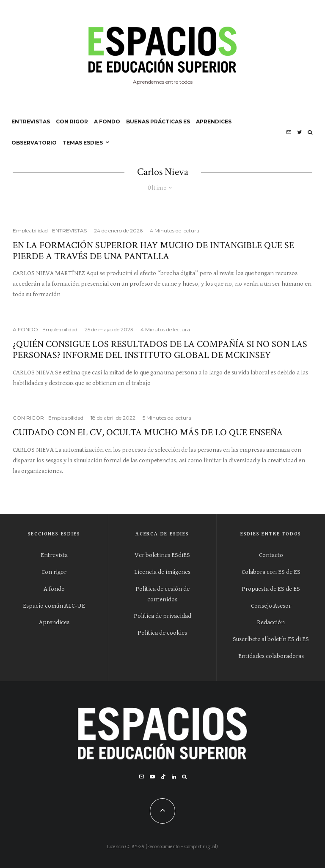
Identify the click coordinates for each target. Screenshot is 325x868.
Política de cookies (162, 633)
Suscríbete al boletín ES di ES (271, 639)
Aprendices (54, 622)
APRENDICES (214, 121)
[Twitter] (299, 132)
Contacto (271, 555)
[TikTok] (163, 777)
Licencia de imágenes (162, 572)
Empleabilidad (30, 231)
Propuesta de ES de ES (271, 589)
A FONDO (107, 121)
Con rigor (54, 572)
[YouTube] (152, 777)
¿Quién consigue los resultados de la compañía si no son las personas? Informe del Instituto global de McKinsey (160, 350)
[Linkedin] (174, 777)
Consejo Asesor (271, 606)
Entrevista (54, 555)
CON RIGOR (72, 121)
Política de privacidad (162, 616)
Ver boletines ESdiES (162, 555)
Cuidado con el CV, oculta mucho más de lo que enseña (148, 433)
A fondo (54, 589)
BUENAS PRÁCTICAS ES (158, 121)
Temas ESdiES (83, 143)
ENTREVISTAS (31, 121)
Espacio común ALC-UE (54, 606)
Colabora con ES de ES (271, 572)
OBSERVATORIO (34, 143)
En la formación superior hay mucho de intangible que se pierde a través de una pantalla (153, 251)
